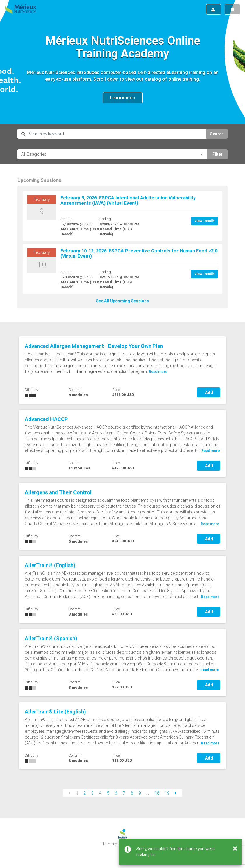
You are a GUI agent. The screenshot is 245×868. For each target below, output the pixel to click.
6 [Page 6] (116, 793)
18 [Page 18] (157, 793)
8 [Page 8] (132, 793)
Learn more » (123, 98)
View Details (204, 221)
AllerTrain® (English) (50, 565)
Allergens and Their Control (58, 492)
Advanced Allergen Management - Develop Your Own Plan (94, 346)
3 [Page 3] (92, 793)
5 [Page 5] (108, 793)
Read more (211, 451)
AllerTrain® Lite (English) (55, 712)
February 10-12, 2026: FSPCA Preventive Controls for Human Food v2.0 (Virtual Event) (139, 254)
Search (217, 134)
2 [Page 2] (85, 793)
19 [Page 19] (167, 793)
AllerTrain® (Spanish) (51, 638)
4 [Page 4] (100, 793)
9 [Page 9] (140, 793)
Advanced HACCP (46, 419)
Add (209, 392)
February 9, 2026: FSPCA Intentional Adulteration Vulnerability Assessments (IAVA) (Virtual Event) (128, 200)
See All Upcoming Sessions (123, 301)
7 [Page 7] (124, 793)
